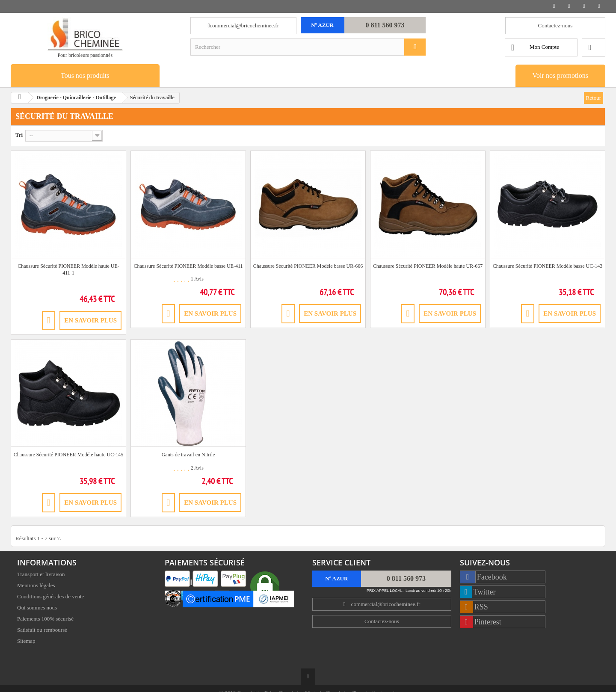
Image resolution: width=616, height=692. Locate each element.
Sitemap (26, 642)
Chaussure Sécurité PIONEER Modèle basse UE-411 (188, 266)
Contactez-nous (555, 25)
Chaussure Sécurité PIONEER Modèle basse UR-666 (308, 266)
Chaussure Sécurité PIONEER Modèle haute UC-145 (68, 455)
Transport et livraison (41, 575)
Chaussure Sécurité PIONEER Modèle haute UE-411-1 (68, 269)
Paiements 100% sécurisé (45, 620)
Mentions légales (36, 586)
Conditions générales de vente (50, 597)
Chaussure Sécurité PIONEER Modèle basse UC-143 (548, 266)
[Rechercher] (415, 47)
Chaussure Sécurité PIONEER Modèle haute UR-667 (428, 266)
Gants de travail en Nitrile (188, 455)
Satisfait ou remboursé (42, 631)
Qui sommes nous (37, 608)
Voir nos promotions (560, 75)
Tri (19, 135)
